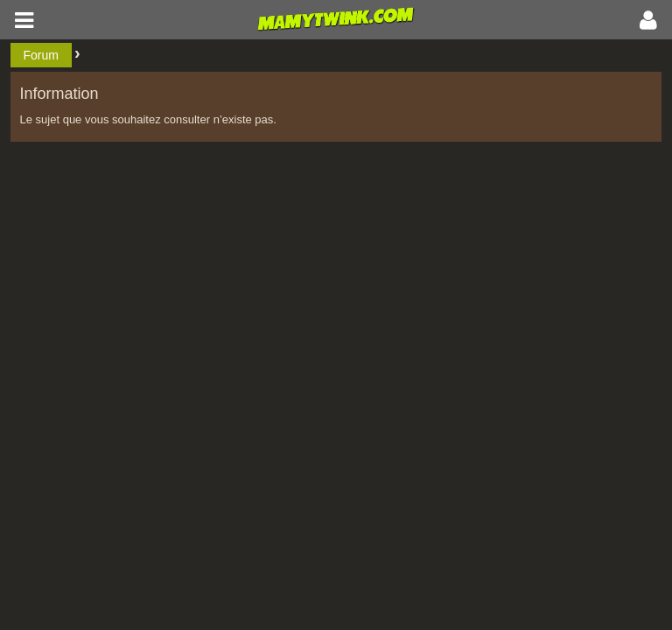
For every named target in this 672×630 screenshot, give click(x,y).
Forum (41, 55)
